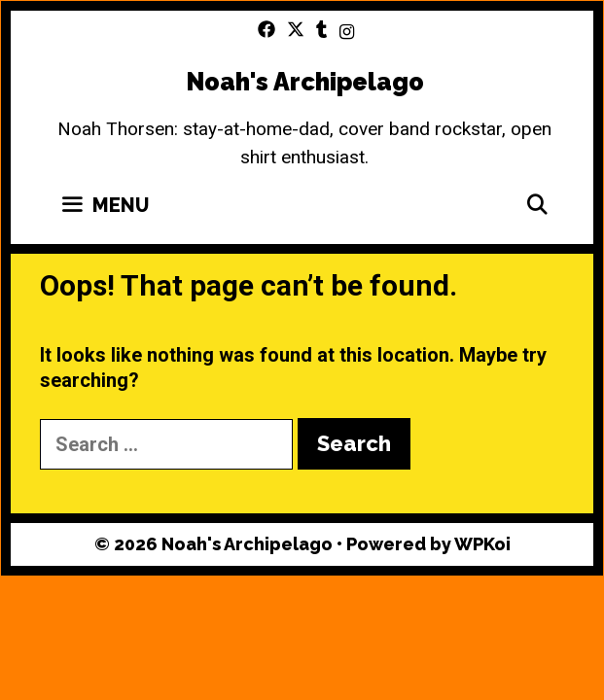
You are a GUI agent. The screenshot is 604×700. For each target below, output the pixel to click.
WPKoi (482, 544)
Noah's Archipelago (305, 82)
